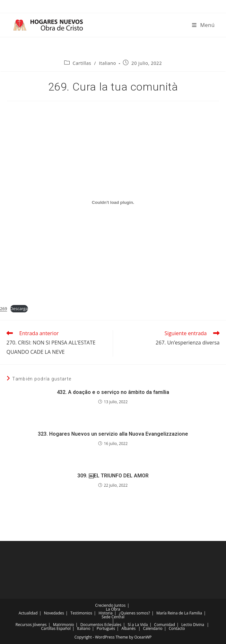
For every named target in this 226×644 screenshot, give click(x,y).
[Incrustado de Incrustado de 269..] (113, 202)
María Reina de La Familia (179, 613)
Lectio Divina (193, 625)
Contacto (177, 628)
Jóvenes (40, 625)
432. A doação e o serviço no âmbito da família (113, 392)
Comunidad (165, 625)
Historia (106, 613)
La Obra (113, 609)
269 (4, 309)
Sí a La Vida (138, 625)
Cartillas (82, 63)
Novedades (54, 613)
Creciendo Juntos (110, 605)
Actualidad (28, 613)
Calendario (153, 628)
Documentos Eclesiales (101, 625)
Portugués (106, 628)
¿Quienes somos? (134, 613)
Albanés (128, 628)
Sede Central (113, 617)
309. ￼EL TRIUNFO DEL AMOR (113, 476)
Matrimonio (64, 625)
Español (64, 628)
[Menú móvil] (203, 25)
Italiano (107, 63)
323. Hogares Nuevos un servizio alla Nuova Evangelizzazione (113, 434)
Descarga (19, 309)
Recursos (24, 625)
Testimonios (81, 613)
